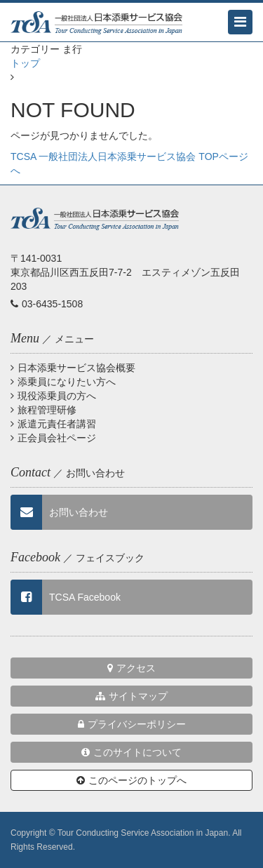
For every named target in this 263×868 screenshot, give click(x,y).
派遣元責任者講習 (53, 424)
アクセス (131, 668)
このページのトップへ (131, 780)
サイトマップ (131, 696)
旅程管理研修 (43, 410)
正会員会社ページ (53, 438)
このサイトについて (131, 752)
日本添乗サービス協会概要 (73, 368)
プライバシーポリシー (132, 724)
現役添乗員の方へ (53, 396)
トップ (25, 63)
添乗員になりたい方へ (63, 382)
